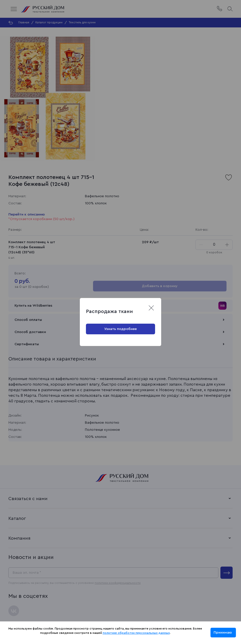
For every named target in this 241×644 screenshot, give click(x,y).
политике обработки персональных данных (136, 633)
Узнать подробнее (120, 329)
